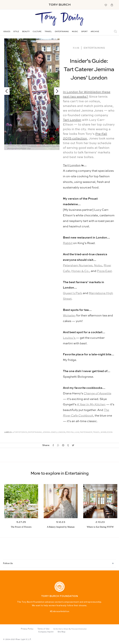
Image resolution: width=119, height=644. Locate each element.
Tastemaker (86, 432)
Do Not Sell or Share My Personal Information (70, 629)
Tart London (72, 120)
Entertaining (62, 32)
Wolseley (69, 316)
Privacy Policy (27, 629)
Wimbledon (107, 432)
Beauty (26, 32)
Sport (84, 32)
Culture (37, 32)
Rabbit (68, 243)
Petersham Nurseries (78, 266)
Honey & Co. (80, 271)
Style (16, 32)
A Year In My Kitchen (91, 405)
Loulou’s (69, 338)
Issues (7, 32)
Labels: (8, 432)
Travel (48, 32)
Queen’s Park (73, 293)
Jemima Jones (50, 432)
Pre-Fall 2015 (73, 432)
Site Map (62, 632)
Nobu (98, 266)
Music (75, 32)
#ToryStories (20, 432)
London (61, 432)
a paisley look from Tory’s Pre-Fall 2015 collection (51, 146)
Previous (8, 91)
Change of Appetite (97, 394)
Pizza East (104, 271)
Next (56, 91)
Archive (95, 32)
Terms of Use (43, 629)
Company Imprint (46, 632)
